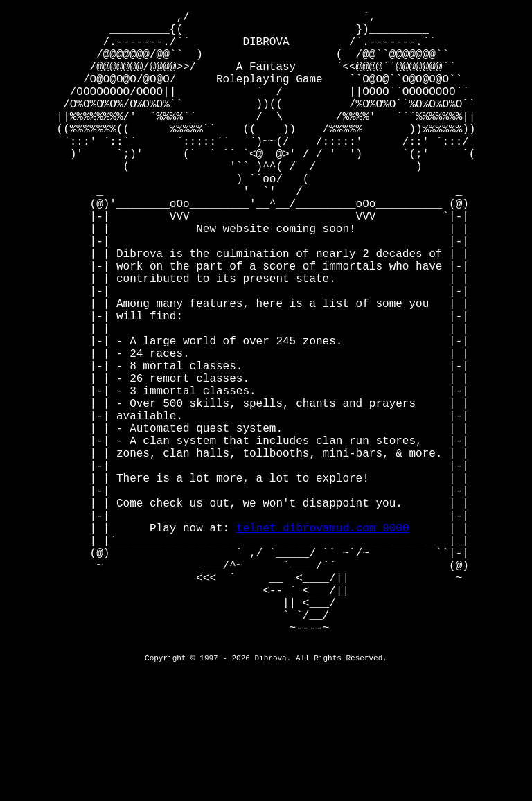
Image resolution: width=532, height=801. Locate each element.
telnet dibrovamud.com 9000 (323, 644)
